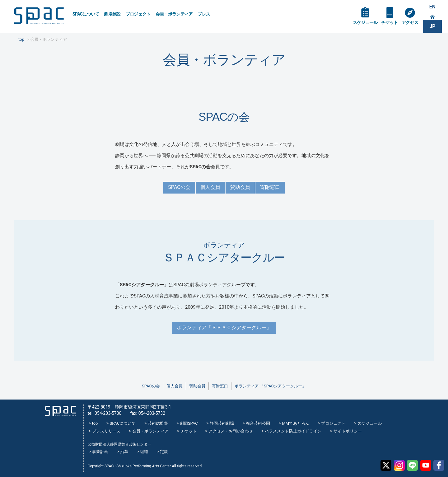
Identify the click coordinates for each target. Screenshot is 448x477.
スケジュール (365, 22)
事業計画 (100, 452)
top (95, 423)
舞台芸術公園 (258, 423)
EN (432, 7)
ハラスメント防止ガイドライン (293, 431)
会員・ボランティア (174, 14)
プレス (204, 14)
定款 (164, 452)
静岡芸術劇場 (222, 423)
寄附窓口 (270, 187)
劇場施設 (112, 14)
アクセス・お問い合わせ (231, 431)
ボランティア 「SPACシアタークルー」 (270, 386)
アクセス (410, 22)
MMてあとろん (296, 423)
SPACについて (86, 14)
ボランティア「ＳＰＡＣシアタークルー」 (224, 327)
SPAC (39, 16)
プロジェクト (138, 14)
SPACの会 (179, 187)
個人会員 (210, 187)
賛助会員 (240, 187)
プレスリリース (106, 431)
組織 (144, 452)
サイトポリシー (348, 431)
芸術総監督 (158, 423)
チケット (389, 22)
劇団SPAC (189, 423)
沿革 (124, 452)
